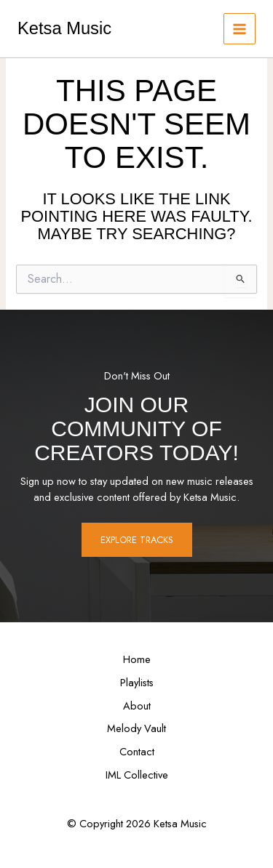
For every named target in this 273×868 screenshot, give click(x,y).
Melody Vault (136, 728)
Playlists (137, 682)
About (137, 706)
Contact (137, 751)
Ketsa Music (64, 28)
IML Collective (137, 775)
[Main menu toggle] (240, 29)
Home (137, 659)
